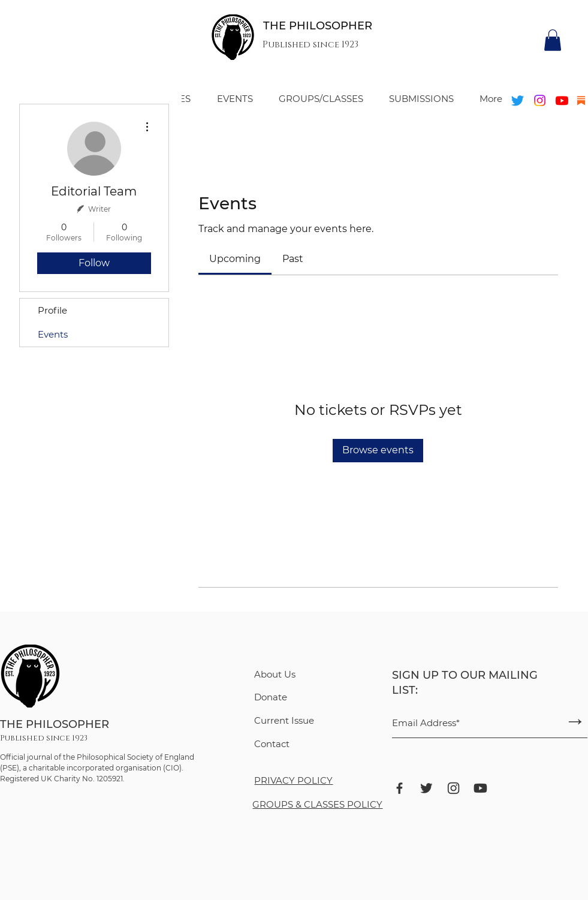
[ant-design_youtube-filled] (480, 788)
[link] (235, 259)
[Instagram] (540, 100)
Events (53, 334)
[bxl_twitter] (426, 788)
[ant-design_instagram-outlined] (453, 788)
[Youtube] (562, 100)
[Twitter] (518, 100)
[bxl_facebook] (399, 788)
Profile (52, 310)
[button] (553, 40)
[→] (575, 721)
